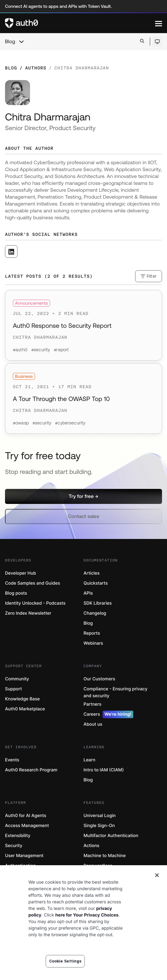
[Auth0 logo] (80, 23)
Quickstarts (96, 583)
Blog (10, 42)
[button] (83, 496)
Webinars (93, 643)
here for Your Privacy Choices (87, 915)
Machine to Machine (105, 856)
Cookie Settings (65, 961)
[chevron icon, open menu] (21, 42)
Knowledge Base (22, 699)
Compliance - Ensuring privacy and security (115, 692)
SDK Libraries (98, 603)
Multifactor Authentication (111, 836)
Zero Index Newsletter (28, 613)
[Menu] (159, 23)
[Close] (157, 875)
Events (12, 760)
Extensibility (18, 836)
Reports (92, 633)
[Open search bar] (142, 41)
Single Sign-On (99, 826)
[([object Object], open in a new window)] (11, 251)
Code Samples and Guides (33, 583)
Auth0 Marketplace (25, 709)
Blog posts (16, 593)
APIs (88, 593)
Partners (92, 704)
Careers (108, 714)
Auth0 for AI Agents (26, 816)
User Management (24, 856)
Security (14, 846)
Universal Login (100, 816)
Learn (89, 760)
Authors (36, 68)
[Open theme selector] (157, 42)
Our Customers (99, 679)
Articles (91, 573)
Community (17, 679)
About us (93, 724)
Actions (91, 846)
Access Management (27, 826)
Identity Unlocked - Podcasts (35, 603)
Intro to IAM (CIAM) (104, 770)
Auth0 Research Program (31, 770)
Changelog (95, 613)
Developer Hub (20, 573)
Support (13, 689)
